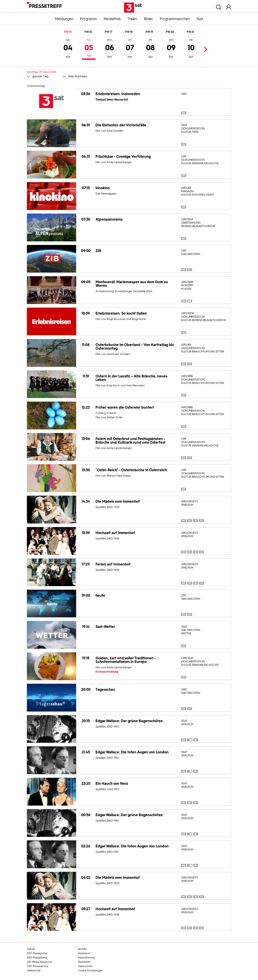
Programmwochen (175, 19)
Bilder (149, 19)
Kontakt (82, 949)
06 (110, 49)
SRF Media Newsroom (40, 962)
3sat (200, 19)
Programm (89, 19)
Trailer (132, 19)
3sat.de (31, 949)
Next (205, 49)
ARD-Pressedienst (37, 958)
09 (171, 49)
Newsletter (84, 962)
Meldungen (64, 19)
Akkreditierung (86, 958)
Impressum (84, 953)
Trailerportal (34, 971)
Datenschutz (85, 966)
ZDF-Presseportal (37, 953)
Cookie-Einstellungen (90, 971)
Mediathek (112, 19)
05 (89, 48)
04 (68, 49)
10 (191, 49)
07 (130, 49)
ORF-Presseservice (38, 966)
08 (150, 49)
